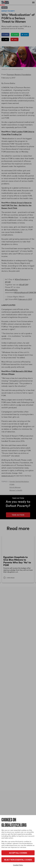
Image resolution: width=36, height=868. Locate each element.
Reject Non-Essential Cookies (18, 860)
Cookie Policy (18, 865)
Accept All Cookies (18, 853)
